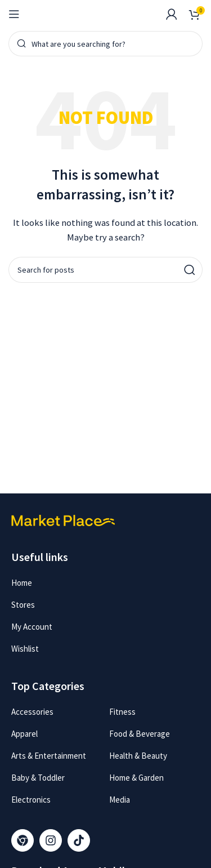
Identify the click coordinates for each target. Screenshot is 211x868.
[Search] (105, 44)
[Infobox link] (149, 14)
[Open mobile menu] (14, 14)
